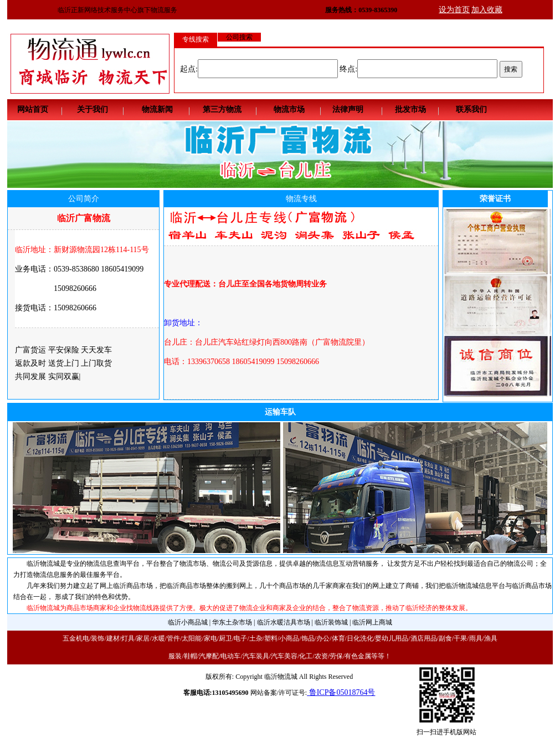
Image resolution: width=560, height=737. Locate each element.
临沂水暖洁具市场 (284, 622)
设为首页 (454, 10)
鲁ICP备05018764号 (341, 692)
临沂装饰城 (331, 622)
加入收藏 (487, 10)
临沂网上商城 (372, 622)
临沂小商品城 (188, 622)
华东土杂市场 (232, 622)
